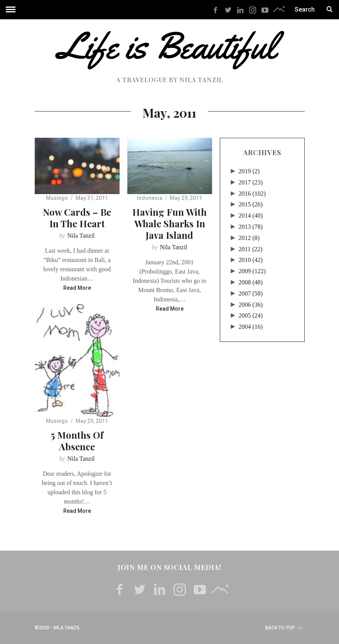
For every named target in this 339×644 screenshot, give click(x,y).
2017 (251, 182)
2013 (251, 227)
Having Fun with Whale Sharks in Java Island (169, 223)
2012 (249, 238)
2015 (251, 204)
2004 (251, 327)
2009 (252, 271)
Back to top (284, 628)
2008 (251, 282)
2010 (251, 260)
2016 (252, 194)
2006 (251, 305)
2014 (251, 216)
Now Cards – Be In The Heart (77, 218)
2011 (251, 249)
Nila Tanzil (81, 236)
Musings (57, 198)
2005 (251, 315)
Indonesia (150, 198)
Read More (77, 288)
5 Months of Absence (77, 441)
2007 (251, 293)
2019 (249, 171)
